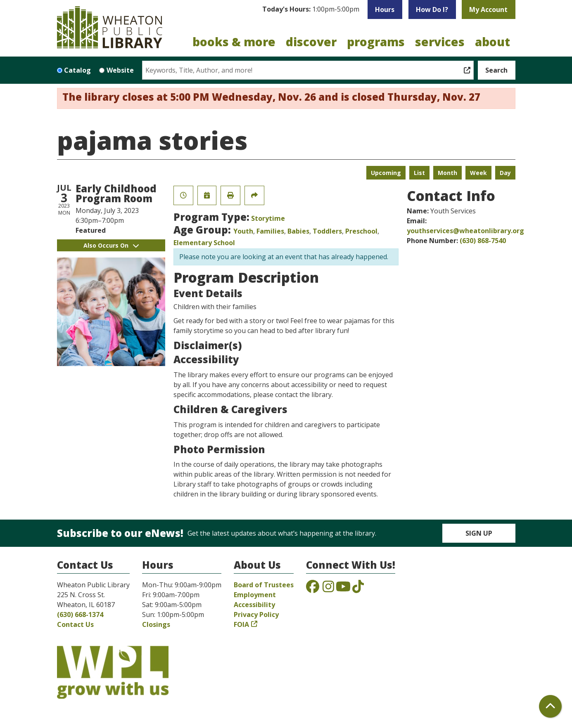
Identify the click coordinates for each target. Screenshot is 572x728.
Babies (298, 231)
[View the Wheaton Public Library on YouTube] (343, 589)
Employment (255, 595)
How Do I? (432, 9)
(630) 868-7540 (483, 241)
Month (447, 173)
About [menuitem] (492, 42)
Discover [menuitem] (311, 42)
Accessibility (254, 605)
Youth (243, 231)
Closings (156, 624)
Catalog (77, 70)
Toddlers (327, 231)
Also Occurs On (111, 245)
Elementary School (204, 243)
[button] (311, 9)
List (419, 173)
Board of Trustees (264, 585)
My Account (488, 9)
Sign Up (479, 533)
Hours (385, 9)
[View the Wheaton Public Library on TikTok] (358, 589)
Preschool (361, 231)
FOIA (241, 624)
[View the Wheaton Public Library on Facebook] (313, 589)
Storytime (268, 218)
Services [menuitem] (440, 42)
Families (270, 231)
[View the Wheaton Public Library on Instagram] (328, 589)
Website (120, 70)
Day (505, 173)
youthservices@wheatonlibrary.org (465, 231)
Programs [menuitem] (376, 42)
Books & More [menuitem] (234, 42)
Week (478, 173)
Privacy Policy (256, 615)
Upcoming (386, 173)
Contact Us (75, 624)
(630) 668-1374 (80, 615)
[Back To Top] (550, 706)
